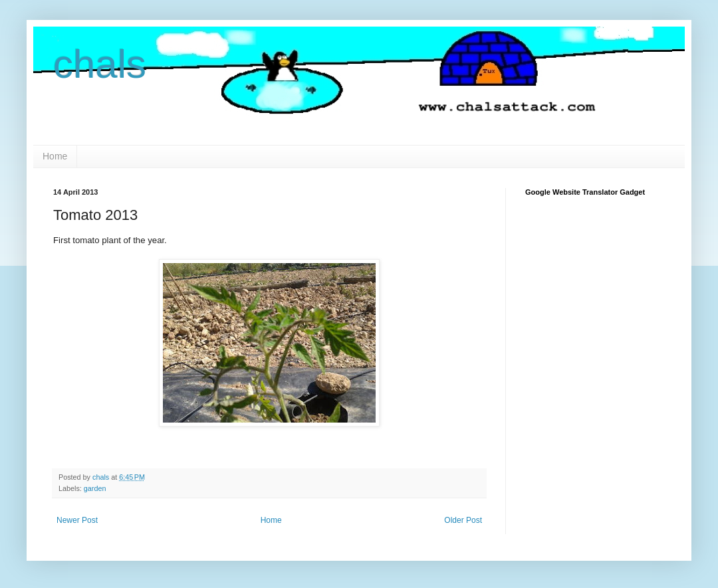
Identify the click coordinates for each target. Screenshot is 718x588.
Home (55, 156)
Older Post (463, 520)
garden (95, 488)
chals (100, 64)
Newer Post (77, 520)
